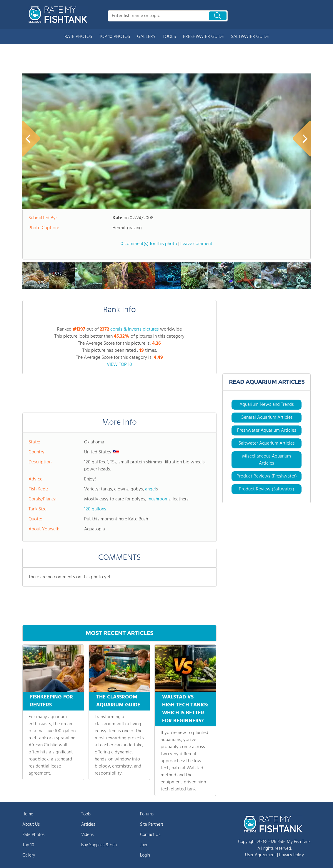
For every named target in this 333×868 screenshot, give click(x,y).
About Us (31, 825)
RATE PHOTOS (78, 37)
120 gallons (95, 509)
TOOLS (169, 37)
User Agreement (260, 855)
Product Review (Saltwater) (267, 489)
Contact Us (150, 835)
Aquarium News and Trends (267, 405)
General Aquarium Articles (267, 418)
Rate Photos (33, 835)
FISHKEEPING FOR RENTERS (51, 701)
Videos (87, 835)
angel (150, 489)
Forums (147, 814)
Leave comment (196, 244)
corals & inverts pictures (135, 329)
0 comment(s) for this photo (149, 244)
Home (28, 814)
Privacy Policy (292, 855)
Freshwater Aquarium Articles (267, 430)
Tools (86, 814)
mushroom (158, 499)
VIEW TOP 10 (119, 365)
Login (145, 855)
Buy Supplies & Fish (99, 845)
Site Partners (152, 825)
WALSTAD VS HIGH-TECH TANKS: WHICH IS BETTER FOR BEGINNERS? (185, 709)
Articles (88, 825)
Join (144, 845)
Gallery (29, 855)
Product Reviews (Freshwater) (267, 476)
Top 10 (28, 845)
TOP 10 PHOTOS (115, 37)
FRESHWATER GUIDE (203, 37)
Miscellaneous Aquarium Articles (267, 460)
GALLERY (146, 37)
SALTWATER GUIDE (250, 37)
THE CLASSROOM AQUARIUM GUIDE (118, 701)
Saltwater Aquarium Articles (267, 443)
